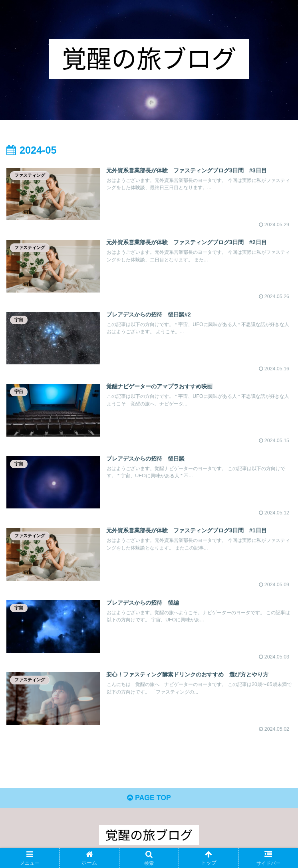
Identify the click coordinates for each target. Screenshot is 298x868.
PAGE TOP (149, 801)
